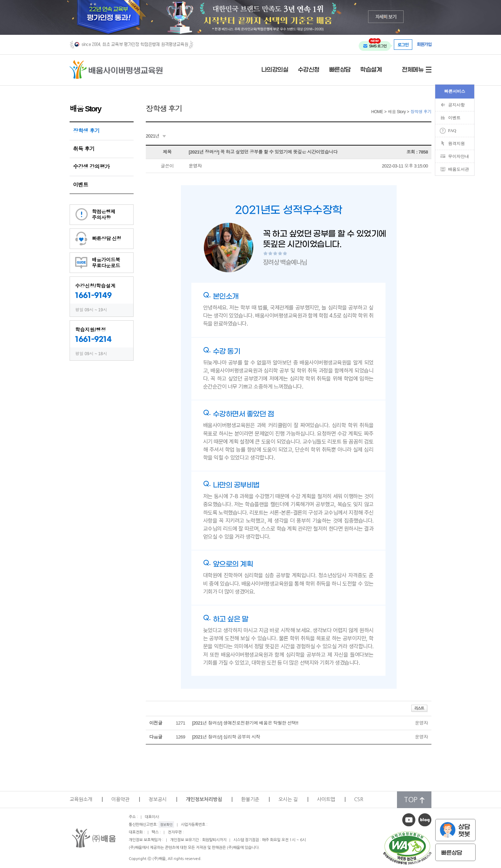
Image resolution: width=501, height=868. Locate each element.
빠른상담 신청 (106, 238)
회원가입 (424, 44)
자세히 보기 (386, 17)
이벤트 (81, 185)
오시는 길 (288, 799)
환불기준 (250, 799)
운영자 (195, 166)
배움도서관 (459, 169)
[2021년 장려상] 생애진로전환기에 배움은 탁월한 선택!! (245, 723)
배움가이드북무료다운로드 (106, 263)
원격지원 (456, 143)
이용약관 (120, 799)
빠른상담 (340, 70)
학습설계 (371, 70)
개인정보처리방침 (204, 799)
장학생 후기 (86, 131)
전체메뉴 (413, 70)
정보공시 (158, 799)
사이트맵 (326, 799)
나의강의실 (275, 70)
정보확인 (166, 824)
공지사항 (456, 105)
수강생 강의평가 (91, 167)
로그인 (403, 45)
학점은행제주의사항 (104, 215)
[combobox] (156, 136)
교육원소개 (81, 799)
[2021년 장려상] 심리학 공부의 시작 (226, 737)
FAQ (452, 131)
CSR (359, 799)
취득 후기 (84, 149)
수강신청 (309, 70)
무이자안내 (459, 156)
